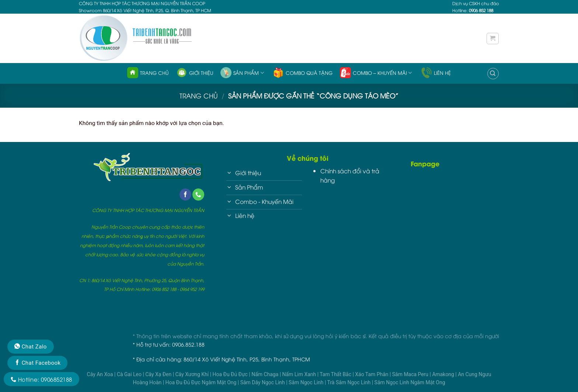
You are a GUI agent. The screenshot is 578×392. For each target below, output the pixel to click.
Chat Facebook (37, 363)
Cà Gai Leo (130, 374)
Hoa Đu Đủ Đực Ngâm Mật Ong (202, 382)
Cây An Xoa (101, 374)
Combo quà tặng (303, 73)
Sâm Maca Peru (411, 374)
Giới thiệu (195, 73)
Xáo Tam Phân (372, 374)
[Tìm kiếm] (493, 74)
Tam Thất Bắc (336, 374)
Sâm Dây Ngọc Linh (263, 382)
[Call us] (198, 195)
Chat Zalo (31, 347)
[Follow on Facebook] (185, 195)
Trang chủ (148, 73)
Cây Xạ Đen (159, 374)
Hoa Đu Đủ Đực (231, 374)
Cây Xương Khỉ (193, 374)
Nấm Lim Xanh (300, 374)
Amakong (444, 374)
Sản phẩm (242, 73)
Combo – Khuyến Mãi (376, 73)
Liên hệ (436, 73)
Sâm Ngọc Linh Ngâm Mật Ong (410, 382)
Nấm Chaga (265, 374)
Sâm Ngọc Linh (307, 382)
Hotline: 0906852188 (41, 379)
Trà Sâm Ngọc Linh (350, 382)
